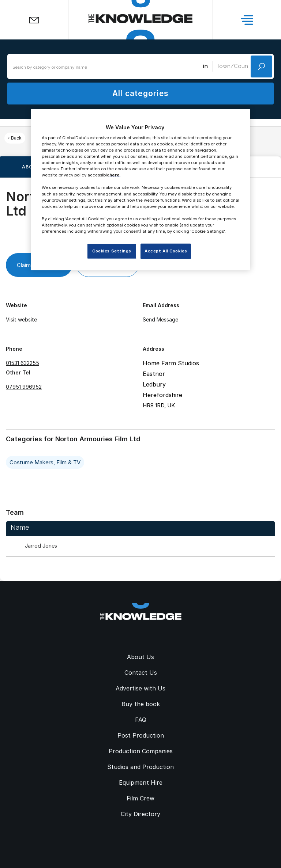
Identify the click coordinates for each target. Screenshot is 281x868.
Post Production (141, 735)
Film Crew (140, 798)
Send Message (160, 319)
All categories (140, 93)
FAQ (141, 720)
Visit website (21, 319)
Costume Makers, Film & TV (45, 462)
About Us (140, 657)
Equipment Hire (141, 783)
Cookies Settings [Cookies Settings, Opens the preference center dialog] (112, 251)
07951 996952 (24, 387)
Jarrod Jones (41, 546)
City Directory (140, 814)
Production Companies (141, 751)
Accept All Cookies (166, 251)
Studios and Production (140, 767)
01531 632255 (23, 363)
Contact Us (141, 673)
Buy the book (141, 704)
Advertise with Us (140, 688)
